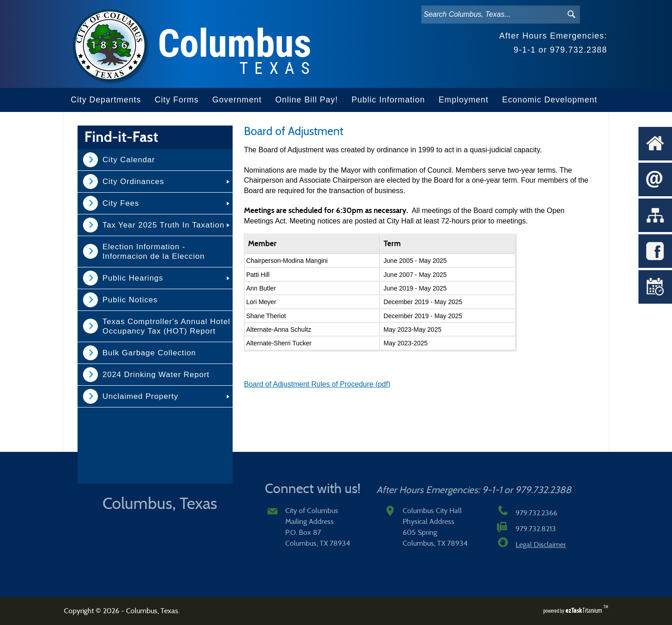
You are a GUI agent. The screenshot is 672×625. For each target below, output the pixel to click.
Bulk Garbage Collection (149, 353)
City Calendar (129, 160)
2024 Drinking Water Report (156, 375)
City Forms (177, 100)
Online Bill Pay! (307, 100)
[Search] (491, 15)
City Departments (106, 100)
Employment (463, 100)
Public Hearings (133, 278)
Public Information (388, 100)
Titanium (584, 610)
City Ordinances (133, 182)
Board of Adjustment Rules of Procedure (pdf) (317, 384)
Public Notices (130, 300)
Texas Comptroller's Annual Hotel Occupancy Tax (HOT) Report (166, 326)
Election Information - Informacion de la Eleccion (153, 252)
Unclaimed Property (140, 396)
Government (237, 100)
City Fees (121, 203)
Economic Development (550, 100)
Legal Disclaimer (541, 545)
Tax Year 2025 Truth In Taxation (163, 225)
